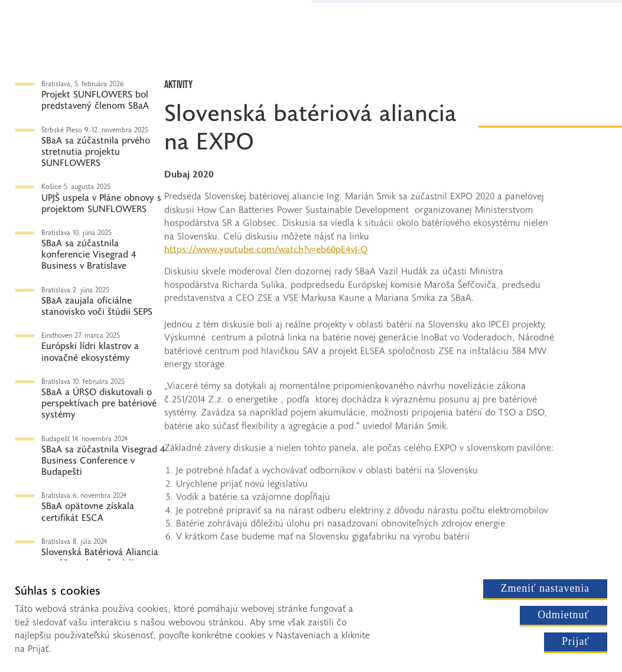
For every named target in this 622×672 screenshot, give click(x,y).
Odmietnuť (564, 615)
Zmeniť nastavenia (545, 588)
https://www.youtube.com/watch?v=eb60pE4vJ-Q (266, 250)
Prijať (576, 641)
